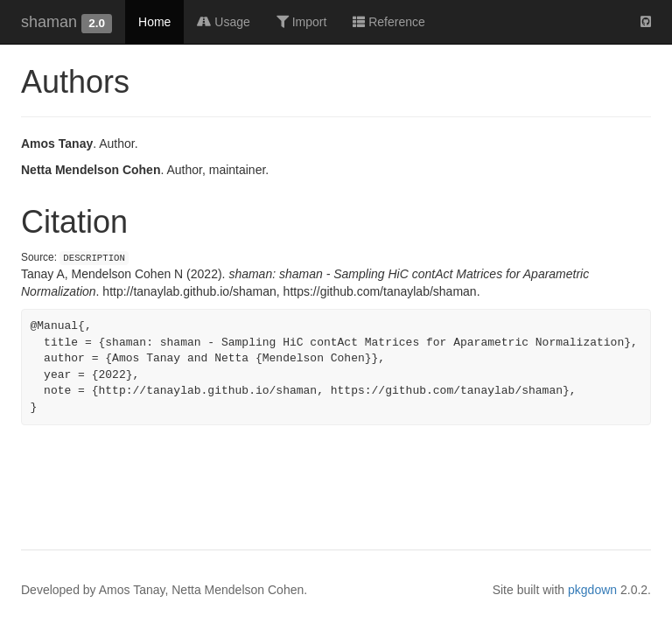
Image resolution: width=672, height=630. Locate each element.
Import (302, 22)
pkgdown (592, 590)
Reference (388, 22)
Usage (223, 22)
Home (154, 22)
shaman (49, 22)
